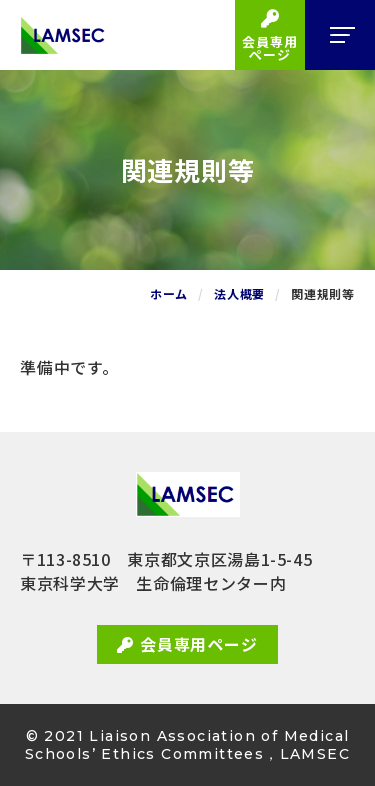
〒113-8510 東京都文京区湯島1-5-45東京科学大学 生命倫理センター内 (166, 571)
